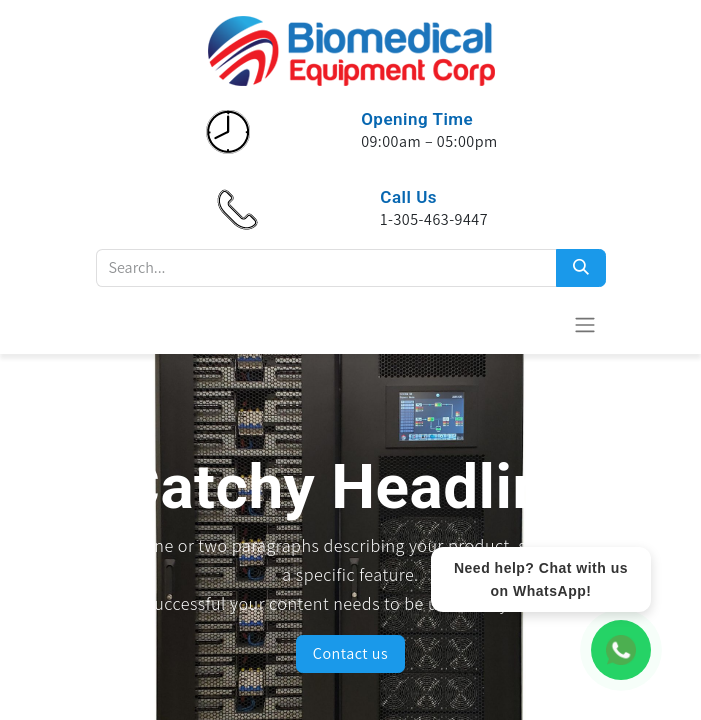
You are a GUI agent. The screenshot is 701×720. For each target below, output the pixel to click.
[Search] (581, 268)
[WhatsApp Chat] (621, 650)
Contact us (350, 653)
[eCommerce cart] (536, 324)
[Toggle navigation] (585, 324)
